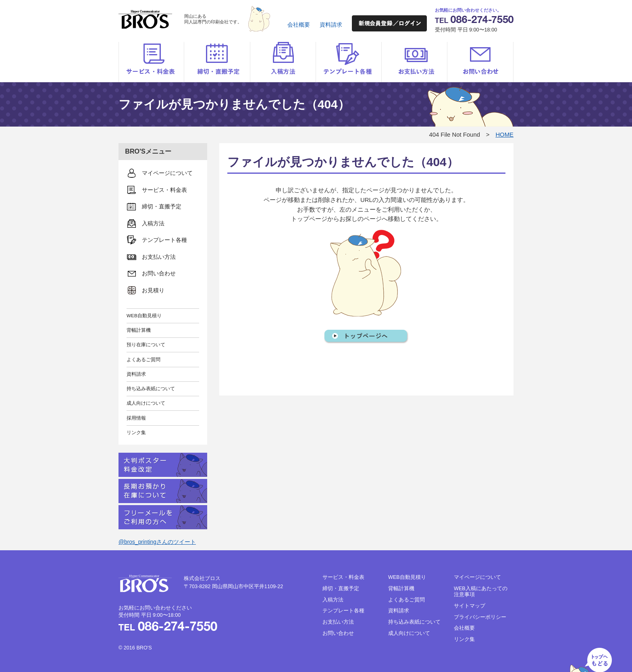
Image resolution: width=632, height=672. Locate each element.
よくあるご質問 (143, 359)
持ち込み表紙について (151, 388)
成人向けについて (146, 403)
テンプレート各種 (348, 62)
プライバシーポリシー (480, 617)
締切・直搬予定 (217, 62)
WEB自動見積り (144, 315)
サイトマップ (470, 606)
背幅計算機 (139, 330)
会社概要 (299, 25)
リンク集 (136, 432)
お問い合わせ (480, 62)
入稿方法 (283, 62)
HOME (504, 135)
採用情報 (136, 418)
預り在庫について (146, 344)
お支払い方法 (414, 62)
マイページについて (477, 577)
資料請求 (331, 25)
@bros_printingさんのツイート (157, 542)
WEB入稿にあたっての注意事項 (481, 592)
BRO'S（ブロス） (145, 19)
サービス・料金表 (151, 62)
